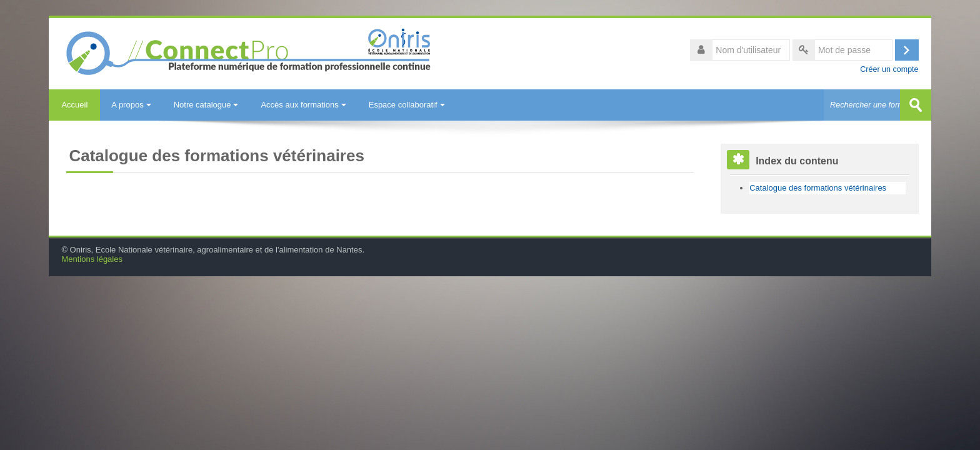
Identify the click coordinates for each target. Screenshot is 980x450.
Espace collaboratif (407, 105)
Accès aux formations (303, 105)
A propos (131, 105)
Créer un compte (889, 69)
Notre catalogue (206, 105)
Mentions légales (92, 259)
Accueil (74, 105)
